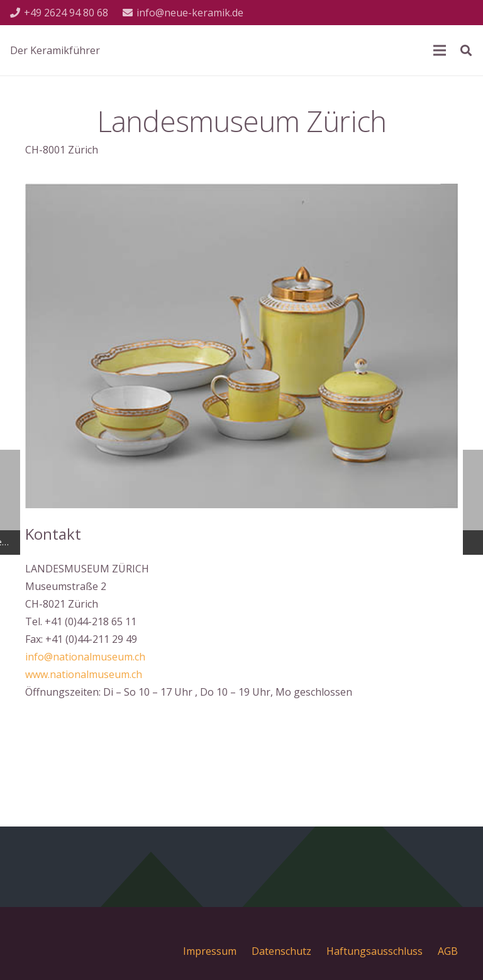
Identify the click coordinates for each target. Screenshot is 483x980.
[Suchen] (466, 51)
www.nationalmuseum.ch (84, 674)
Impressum (210, 951)
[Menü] (440, 50)
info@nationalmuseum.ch (85, 657)
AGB (448, 951)
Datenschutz (281, 951)
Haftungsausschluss (375, 951)
